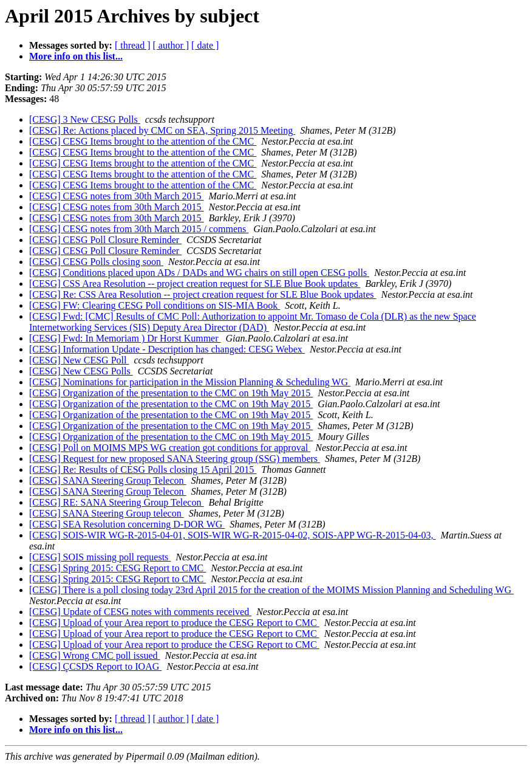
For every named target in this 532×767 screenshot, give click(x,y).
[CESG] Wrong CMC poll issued (95, 655)
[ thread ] (133, 45)
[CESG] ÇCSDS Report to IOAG (95, 666)
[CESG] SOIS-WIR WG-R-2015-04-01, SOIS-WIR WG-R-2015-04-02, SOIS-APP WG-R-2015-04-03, (233, 535)
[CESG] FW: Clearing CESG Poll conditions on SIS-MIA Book (155, 305)
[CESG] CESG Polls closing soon (96, 262)
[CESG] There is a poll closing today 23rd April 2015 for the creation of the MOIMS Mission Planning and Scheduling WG (271, 590)
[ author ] (171, 45)
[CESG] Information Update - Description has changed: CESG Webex (167, 349)
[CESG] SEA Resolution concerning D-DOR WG (127, 524)
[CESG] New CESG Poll (79, 360)
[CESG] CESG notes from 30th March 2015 (117, 196)
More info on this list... (76, 56)
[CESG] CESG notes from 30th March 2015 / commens (139, 229)
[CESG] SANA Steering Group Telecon (108, 480)
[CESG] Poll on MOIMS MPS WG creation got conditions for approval (170, 448)
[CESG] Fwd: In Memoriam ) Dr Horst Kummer (125, 338)
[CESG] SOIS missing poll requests (100, 557)
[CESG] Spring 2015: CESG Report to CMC (118, 568)
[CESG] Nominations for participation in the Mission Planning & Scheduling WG (190, 382)
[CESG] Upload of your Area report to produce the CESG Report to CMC (174, 623)
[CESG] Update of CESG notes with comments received (140, 612)
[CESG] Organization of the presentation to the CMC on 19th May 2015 (171, 393)
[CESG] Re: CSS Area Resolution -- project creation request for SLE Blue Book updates (203, 294)
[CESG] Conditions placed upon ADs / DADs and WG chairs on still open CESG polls (199, 273)
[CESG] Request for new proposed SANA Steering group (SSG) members (175, 459)
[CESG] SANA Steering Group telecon (107, 513)
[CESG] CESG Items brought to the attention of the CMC (143, 141)
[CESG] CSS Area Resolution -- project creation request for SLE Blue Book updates (195, 284)
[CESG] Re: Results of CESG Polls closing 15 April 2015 (143, 469)
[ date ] (205, 45)
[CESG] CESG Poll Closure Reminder (105, 240)
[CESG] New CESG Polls (81, 371)
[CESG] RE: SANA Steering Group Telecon (116, 502)
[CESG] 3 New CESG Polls (85, 119)
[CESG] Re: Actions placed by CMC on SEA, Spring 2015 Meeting (162, 130)
